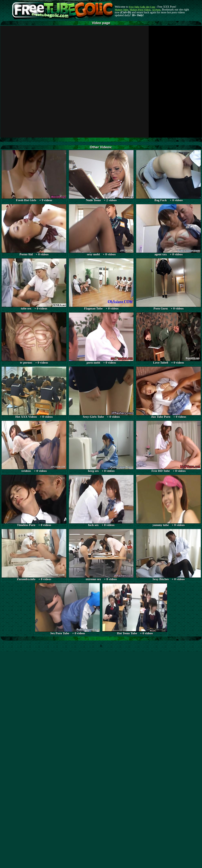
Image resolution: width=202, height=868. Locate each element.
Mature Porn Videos (140, 10)
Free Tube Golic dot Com (142, 7)
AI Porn (156, 10)
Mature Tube (122, 10)
